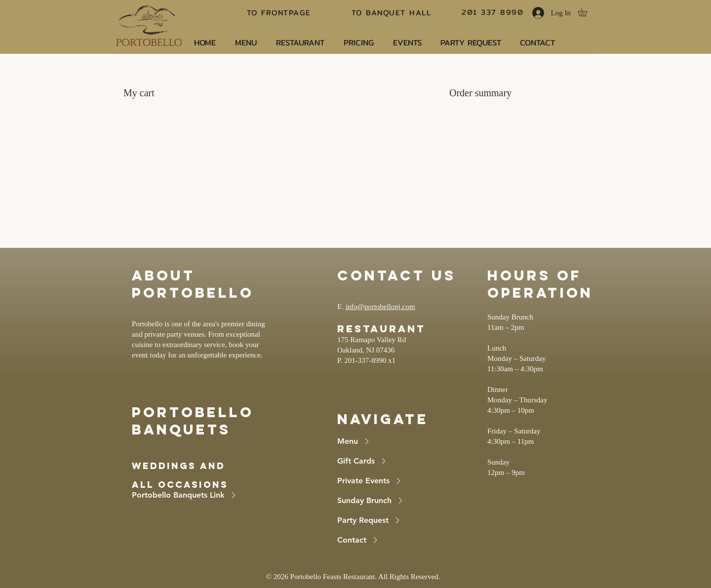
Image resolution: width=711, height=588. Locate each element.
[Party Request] (388, 520)
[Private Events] (388, 481)
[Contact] (388, 540)
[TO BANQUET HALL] (392, 12)
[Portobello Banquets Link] (201, 495)
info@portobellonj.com (380, 307)
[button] (586, 12)
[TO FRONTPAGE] (280, 12)
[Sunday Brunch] (388, 501)
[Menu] (388, 441)
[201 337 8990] (494, 12)
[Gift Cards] (388, 461)
